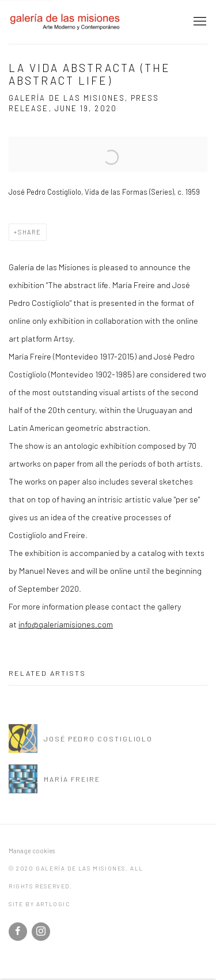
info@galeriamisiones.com (66, 624)
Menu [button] (199, 22)
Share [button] (30, 232)
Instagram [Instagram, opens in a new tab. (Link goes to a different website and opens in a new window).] (41, 932)
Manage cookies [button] (32, 851)
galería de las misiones (66, 22)
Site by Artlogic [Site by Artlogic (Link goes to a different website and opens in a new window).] (39, 904)
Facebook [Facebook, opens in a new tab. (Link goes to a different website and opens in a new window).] (18, 932)
